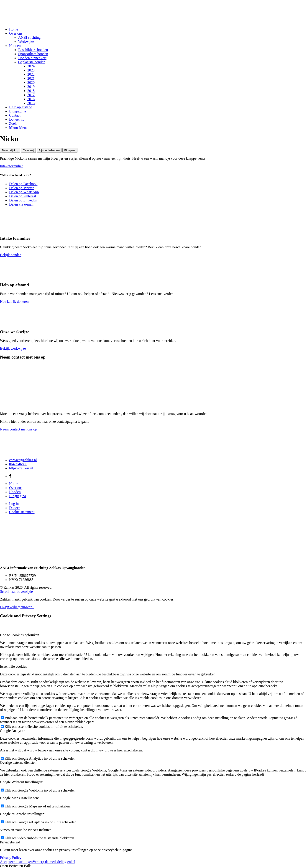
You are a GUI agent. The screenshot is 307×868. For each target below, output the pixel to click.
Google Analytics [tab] (13, 731)
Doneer (14, 508)
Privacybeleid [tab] (10, 842)
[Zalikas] (34, 22)
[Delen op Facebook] (23, 184)
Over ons (16, 488)
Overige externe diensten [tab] (18, 762)
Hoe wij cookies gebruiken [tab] (20, 635)
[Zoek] (13, 123)
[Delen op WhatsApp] (24, 192)
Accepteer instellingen (16, 862)
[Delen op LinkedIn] (23, 200)
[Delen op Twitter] (21, 188)
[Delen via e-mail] (21, 204)
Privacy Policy (11, 858)
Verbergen (17, 607)
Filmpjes (70, 150)
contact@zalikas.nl (23, 460)
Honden (15, 492)
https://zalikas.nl (21, 468)
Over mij (28, 150)
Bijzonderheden (49, 150)
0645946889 (18, 464)
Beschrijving (10, 150)
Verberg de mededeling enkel (54, 862)
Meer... (29, 607)
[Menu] (18, 128)
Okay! (5, 607)
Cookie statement (22, 512)
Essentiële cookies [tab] (13, 666)
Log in (14, 504)
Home (14, 484)
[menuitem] (158, 29)
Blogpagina (18, 496)
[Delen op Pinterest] (23, 196)
